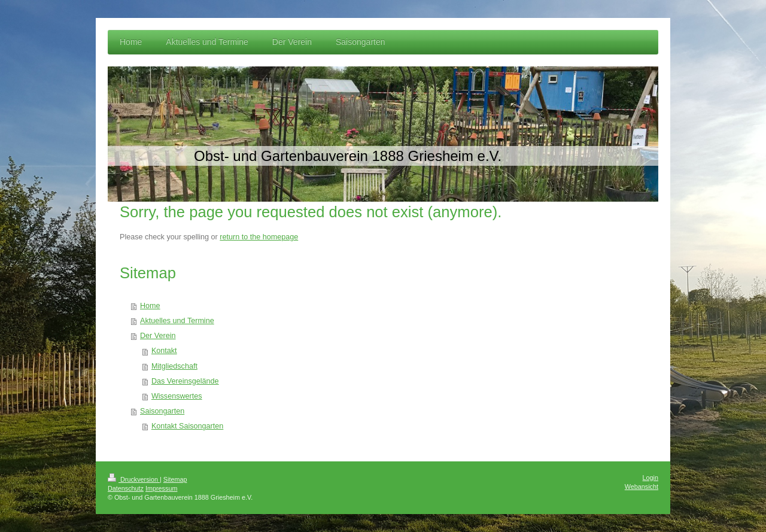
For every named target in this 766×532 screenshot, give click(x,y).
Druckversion (134, 479)
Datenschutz (126, 488)
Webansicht (642, 487)
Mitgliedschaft (174, 366)
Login (651, 478)
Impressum (161, 488)
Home (150, 306)
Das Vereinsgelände (185, 381)
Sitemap (175, 479)
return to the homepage (259, 237)
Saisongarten (162, 411)
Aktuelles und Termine (177, 321)
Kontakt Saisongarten (187, 426)
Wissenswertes (177, 396)
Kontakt (164, 351)
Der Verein (158, 336)
